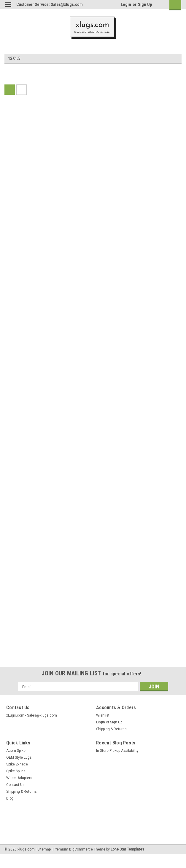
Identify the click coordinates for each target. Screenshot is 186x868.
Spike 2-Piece (17, 764)
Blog (10, 798)
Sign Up (145, 4)
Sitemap (44, 849)
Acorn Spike (16, 751)
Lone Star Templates (127, 849)
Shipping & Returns (111, 729)
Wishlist (103, 715)
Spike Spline (16, 771)
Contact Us (15, 785)
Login (126, 4)
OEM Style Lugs (19, 757)
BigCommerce (81, 849)
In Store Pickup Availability (117, 751)
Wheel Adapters (19, 778)
